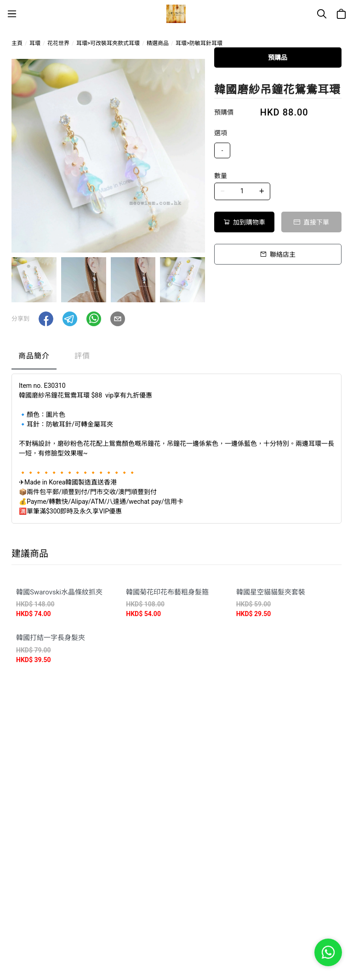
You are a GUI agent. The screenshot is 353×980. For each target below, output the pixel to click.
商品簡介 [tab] (34, 356)
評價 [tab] (82, 356)
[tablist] (176, 358)
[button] (46, 319)
